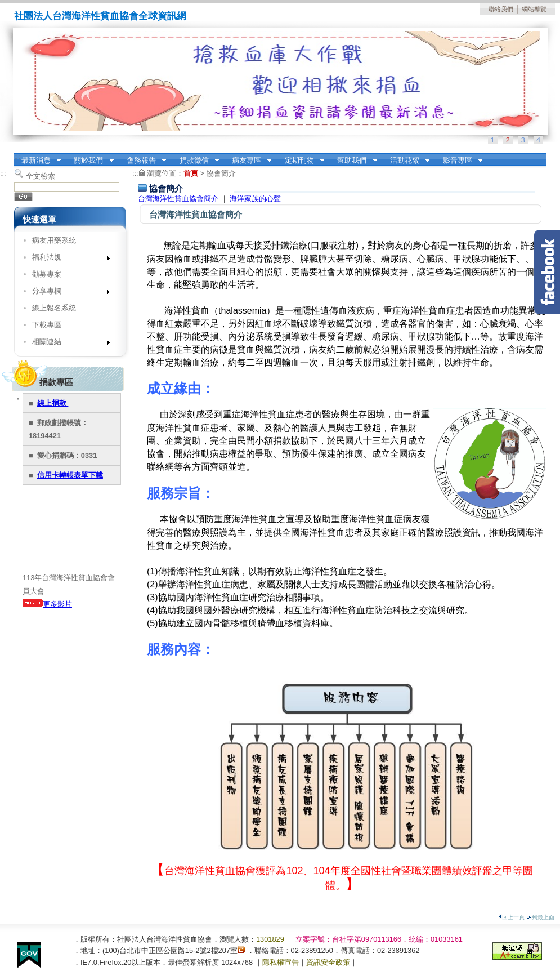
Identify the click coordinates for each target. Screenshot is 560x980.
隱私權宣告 (281, 962)
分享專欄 (67, 293)
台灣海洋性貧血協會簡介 (178, 199)
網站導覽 (534, 9)
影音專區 (459, 161)
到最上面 (541, 917)
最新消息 (38, 161)
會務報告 (143, 161)
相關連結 (67, 344)
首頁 (191, 173)
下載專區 (47, 325)
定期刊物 (301, 161)
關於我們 (91, 161)
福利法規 (67, 259)
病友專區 (248, 161)
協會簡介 (221, 173)
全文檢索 (41, 176)
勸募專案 (47, 274)
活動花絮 (406, 161)
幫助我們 (354, 161)
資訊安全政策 (328, 962)
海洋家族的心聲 (255, 199)
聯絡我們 (501, 9)
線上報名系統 (54, 308)
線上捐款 (53, 403)
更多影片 (47, 604)
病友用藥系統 (54, 240)
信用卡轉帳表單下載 (70, 475)
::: (17, 156)
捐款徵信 (196, 161)
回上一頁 (512, 917)
